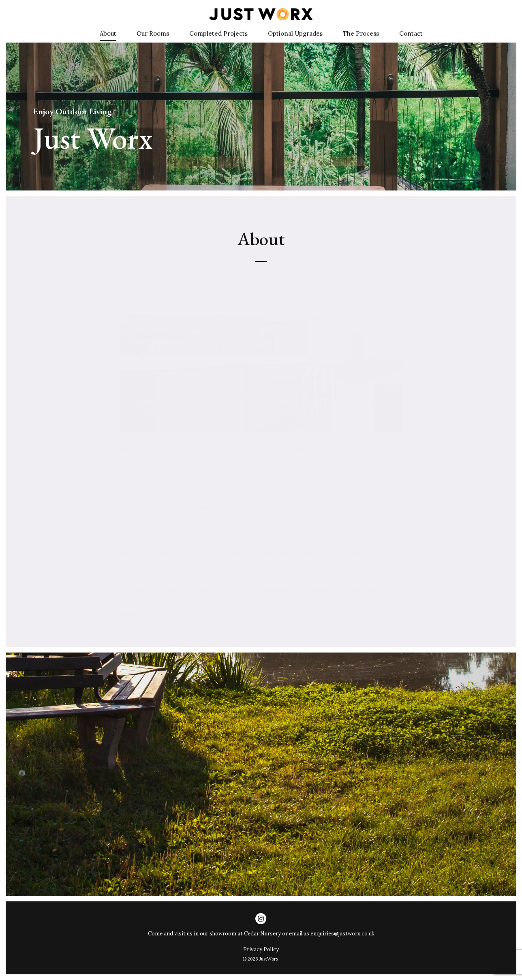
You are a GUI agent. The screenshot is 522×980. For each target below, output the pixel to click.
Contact (411, 33)
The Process (361, 33)
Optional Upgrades (295, 33)
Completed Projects (218, 33)
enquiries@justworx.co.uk (342, 934)
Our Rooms (153, 33)
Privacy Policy (261, 949)
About (108, 33)
